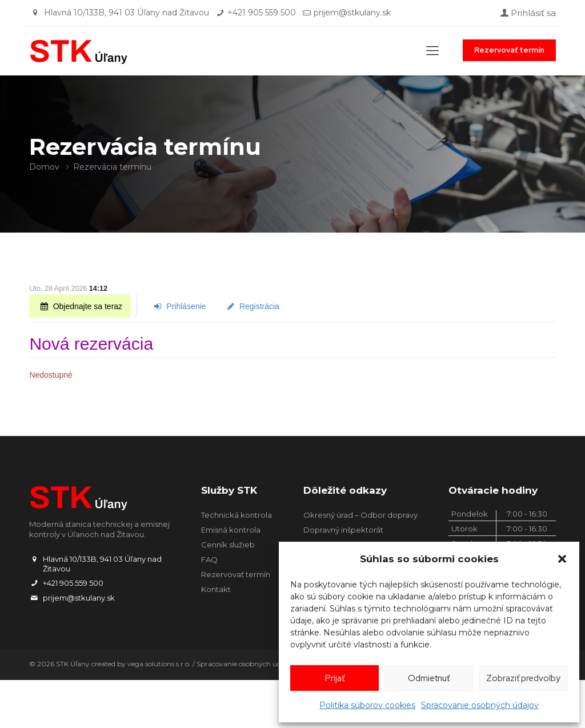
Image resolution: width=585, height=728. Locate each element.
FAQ (209, 559)
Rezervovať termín (509, 50)
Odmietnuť (429, 678)
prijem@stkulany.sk (352, 13)
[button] (562, 559)
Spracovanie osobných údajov (480, 705)
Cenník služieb (228, 545)
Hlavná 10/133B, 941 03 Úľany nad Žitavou (127, 13)
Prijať (335, 678)
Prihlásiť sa (527, 13)
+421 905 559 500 (262, 13)
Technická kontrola (237, 515)
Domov (44, 167)
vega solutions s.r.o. (159, 664)
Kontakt (216, 589)
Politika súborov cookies (367, 705)
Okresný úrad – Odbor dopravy (360, 515)
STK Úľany (73, 664)
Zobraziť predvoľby (523, 678)
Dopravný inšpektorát (343, 530)
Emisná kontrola (231, 530)
